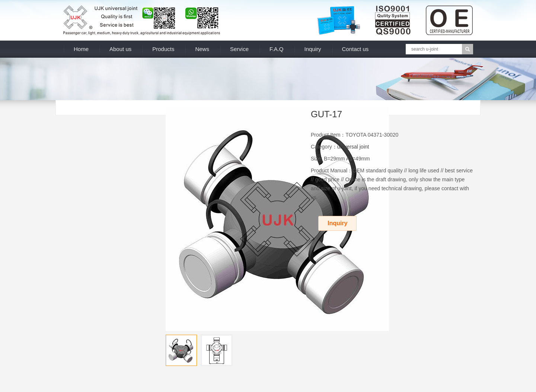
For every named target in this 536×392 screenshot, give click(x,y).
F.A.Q (277, 49)
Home (81, 49)
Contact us (355, 49)
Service (239, 49)
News (202, 49)
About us (120, 49)
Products (163, 49)
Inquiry (313, 49)
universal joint (353, 147)
